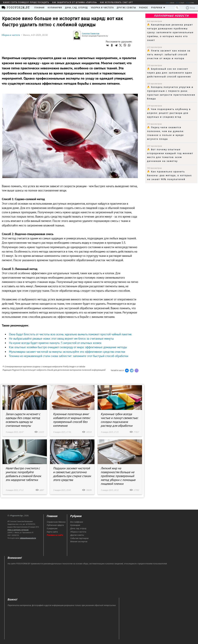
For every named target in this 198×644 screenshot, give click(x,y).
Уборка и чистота (102, 8)
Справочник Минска (56, 522)
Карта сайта (52, 532)
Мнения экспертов (79, 542)
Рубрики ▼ (158, 8)
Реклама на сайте (55, 535)
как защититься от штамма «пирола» (75, 2)
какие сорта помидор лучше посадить (26, 2)
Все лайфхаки (77, 522)
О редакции (52, 528)
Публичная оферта (55, 525)
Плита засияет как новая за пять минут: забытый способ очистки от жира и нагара (169, 55)
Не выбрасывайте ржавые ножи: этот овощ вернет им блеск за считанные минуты (61, 339)
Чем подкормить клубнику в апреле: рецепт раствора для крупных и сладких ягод (169, 113)
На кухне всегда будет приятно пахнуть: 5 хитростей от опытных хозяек (55, 343)
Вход (190, 8)
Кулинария (55, 8)
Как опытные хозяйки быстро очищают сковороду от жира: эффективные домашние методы (68, 347)
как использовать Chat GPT (116, 2)
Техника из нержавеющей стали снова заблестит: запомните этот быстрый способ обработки (69, 356)
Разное (143, 8)
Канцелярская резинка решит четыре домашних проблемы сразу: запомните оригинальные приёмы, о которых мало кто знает (170, 32)
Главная (39, 8)
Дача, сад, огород (76, 8)
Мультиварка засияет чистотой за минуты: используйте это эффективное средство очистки (67, 352)
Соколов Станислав (91, 34)
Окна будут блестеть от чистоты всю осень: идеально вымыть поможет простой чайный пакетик (70, 334)
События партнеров (79, 538)
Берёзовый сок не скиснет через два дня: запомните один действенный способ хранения (170, 73)
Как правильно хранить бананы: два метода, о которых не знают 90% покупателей (169, 175)
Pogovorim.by (16, 516)
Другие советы (126, 8)
